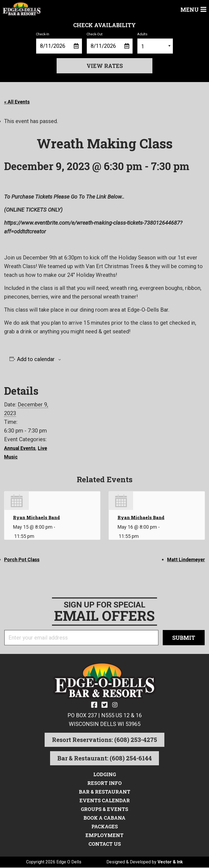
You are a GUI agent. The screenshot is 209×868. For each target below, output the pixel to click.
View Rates (105, 66)
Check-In (59, 43)
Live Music (17, 457)
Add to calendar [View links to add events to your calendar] (36, 359)
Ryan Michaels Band (36, 517)
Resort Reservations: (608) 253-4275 (104, 740)
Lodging (104, 775)
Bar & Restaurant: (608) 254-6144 (105, 759)
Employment (104, 835)
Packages (104, 827)
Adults (155, 43)
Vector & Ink (170, 862)
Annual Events (22, 448)
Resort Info (104, 783)
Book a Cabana (105, 818)
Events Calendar (105, 801)
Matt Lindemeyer (184, 559)
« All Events (19, 102)
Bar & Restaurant (105, 792)
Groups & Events (104, 809)
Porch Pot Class (24, 559)
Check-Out (110, 43)
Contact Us (105, 844)
